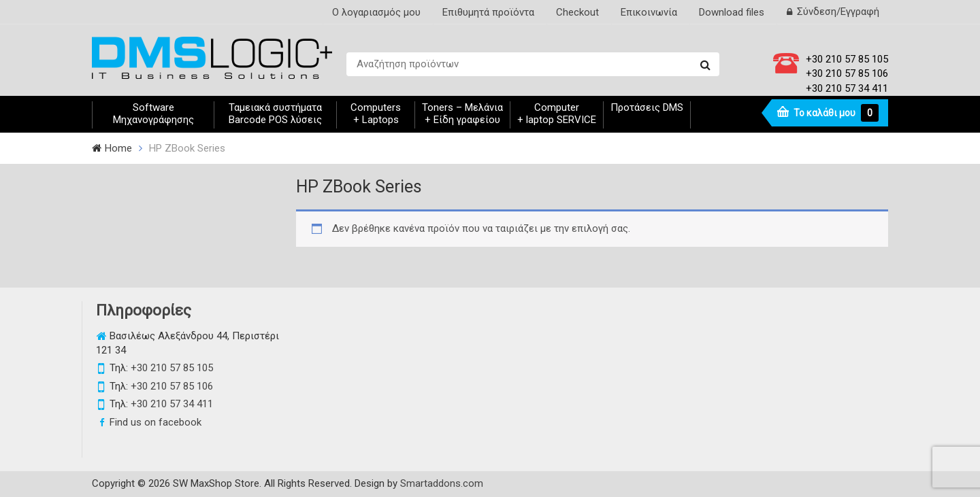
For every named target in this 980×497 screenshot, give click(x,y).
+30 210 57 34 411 (847, 88)
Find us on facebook (156, 422)
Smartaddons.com (442, 483)
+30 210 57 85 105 (847, 59)
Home (118, 148)
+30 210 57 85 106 (847, 73)
